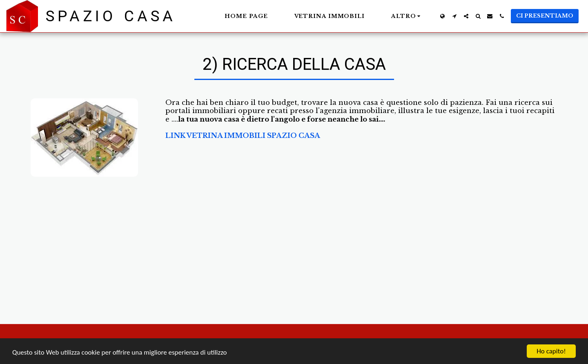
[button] (454, 16)
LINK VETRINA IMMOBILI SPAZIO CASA (243, 135)
